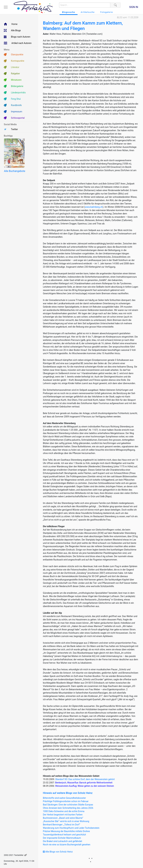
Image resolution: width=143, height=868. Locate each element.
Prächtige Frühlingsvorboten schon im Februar (66, 801)
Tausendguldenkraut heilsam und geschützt (64, 835)
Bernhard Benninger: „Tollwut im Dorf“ (61, 825)
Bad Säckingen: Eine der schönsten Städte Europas (68, 805)
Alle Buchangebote (15, 171)
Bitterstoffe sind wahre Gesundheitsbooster (64, 798)
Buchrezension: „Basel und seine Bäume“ (63, 818)
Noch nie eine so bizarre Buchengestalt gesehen (67, 845)
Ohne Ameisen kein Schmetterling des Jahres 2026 (68, 808)
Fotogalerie (107, 12)
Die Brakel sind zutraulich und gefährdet (62, 841)
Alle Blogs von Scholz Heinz (58, 852)
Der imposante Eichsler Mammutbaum (62, 838)
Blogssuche (69, 12)
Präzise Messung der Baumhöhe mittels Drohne (66, 831)
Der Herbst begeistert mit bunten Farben (63, 815)
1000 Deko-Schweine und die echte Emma (64, 811)
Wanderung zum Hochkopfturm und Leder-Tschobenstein (71, 828)
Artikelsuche (88, 12)
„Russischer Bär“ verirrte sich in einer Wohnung (66, 821)
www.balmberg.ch (94, 207)
